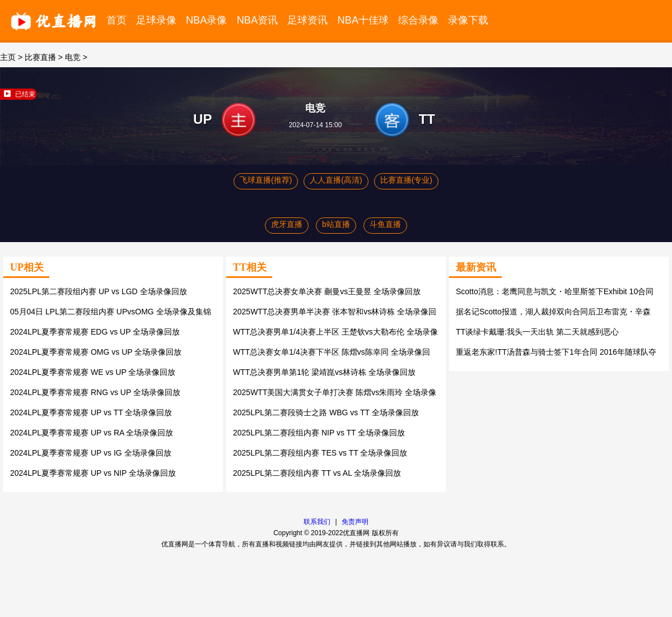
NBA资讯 (258, 20)
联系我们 (317, 522)
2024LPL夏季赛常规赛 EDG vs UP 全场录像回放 (95, 332)
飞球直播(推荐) (266, 180)
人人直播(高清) (336, 180)
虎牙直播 (287, 224)
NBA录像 (207, 20)
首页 (116, 20)
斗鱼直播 (385, 224)
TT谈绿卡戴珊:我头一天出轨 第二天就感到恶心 (537, 332)
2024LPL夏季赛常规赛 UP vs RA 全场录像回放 (92, 433)
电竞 (73, 57)
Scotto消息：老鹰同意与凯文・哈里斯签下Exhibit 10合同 (555, 291)
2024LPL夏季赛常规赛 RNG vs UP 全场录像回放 (95, 392)
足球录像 (156, 20)
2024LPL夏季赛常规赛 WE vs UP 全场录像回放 (93, 372)
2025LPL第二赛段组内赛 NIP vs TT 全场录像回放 (319, 433)
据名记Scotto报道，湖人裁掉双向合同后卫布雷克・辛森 (553, 312)
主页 (8, 57)
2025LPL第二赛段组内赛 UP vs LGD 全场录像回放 (99, 291)
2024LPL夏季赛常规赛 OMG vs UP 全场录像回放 (96, 352)
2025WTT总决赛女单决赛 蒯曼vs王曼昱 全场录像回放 (327, 291)
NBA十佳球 (363, 20)
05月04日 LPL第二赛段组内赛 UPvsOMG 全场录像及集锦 (111, 312)
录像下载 (468, 20)
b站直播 (336, 224)
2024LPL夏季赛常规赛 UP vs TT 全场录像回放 (91, 412)
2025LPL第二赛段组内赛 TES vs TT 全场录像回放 (320, 453)
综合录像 (418, 20)
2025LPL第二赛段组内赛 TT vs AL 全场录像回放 (317, 473)
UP (202, 119)
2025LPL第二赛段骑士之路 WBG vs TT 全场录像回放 (326, 412)
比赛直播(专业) (406, 180)
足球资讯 (307, 20)
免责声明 (355, 522)
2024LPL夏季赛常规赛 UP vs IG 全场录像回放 (91, 453)
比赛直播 (40, 57)
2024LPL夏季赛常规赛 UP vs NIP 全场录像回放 (93, 473)
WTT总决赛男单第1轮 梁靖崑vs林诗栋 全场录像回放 (324, 372)
